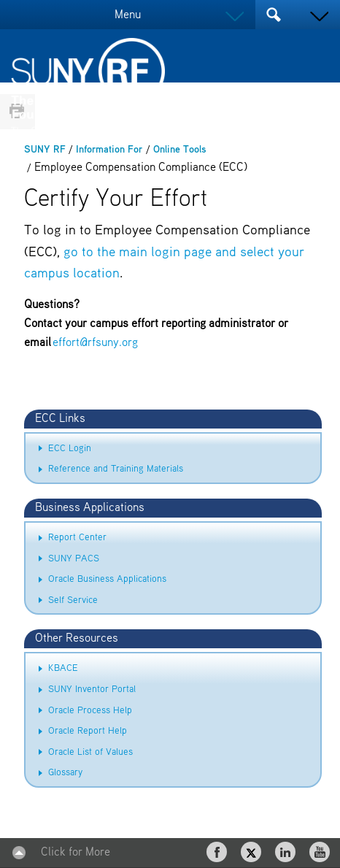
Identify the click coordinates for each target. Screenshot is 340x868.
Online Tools (180, 150)
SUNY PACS (74, 559)
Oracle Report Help (88, 731)
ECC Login (70, 449)
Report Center (77, 538)
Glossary (65, 773)
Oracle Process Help (90, 711)
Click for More (76, 853)
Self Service (73, 600)
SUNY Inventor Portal (92, 690)
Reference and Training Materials (116, 469)
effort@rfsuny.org (95, 343)
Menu (128, 15)
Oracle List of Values (90, 752)
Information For (109, 150)
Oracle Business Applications (107, 579)
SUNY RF (45, 150)
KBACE (63, 668)
